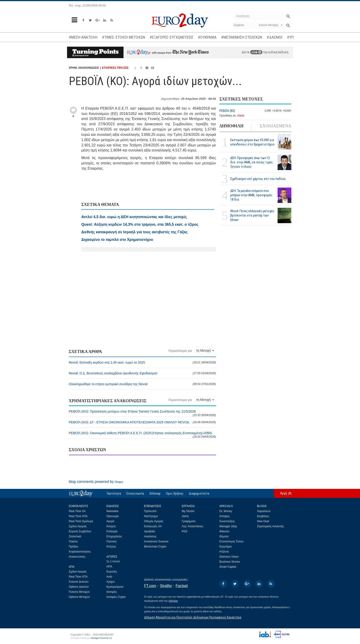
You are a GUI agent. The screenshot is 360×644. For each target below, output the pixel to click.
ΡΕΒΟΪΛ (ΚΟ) (227, 111)
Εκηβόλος (263, 516)
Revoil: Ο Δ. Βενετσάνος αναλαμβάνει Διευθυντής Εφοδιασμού (142, 373)
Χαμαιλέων (264, 511)
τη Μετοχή (205, 350)
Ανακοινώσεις (77, 557)
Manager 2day (228, 526)
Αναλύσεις (150, 536)
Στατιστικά (75, 536)
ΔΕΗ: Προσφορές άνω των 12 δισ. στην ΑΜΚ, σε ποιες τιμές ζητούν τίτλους (252, 162)
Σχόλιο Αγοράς (78, 526)
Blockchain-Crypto (155, 547)
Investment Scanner (156, 541)
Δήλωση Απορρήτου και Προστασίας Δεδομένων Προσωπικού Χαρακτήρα (193, 617)
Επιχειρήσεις (114, 536)
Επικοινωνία (135, 493)
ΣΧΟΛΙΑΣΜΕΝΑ (275, 126)
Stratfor (166, 586)
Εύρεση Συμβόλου (80, 531)
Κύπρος (111, 547)
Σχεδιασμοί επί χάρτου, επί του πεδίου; (258, 179)
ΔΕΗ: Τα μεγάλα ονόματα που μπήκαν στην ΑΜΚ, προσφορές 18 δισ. (251, 195)
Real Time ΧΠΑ (78, 516)
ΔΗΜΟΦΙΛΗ (232, 126)
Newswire (112, 511)
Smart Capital (228, 567)
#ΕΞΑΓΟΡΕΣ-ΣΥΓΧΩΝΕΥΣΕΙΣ (172, 37)
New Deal (263, 521)
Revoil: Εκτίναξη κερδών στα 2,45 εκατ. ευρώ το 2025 (142, 362)
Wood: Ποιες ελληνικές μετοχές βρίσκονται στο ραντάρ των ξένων (252, 215)
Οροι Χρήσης (175, 493)
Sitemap (155, 493)
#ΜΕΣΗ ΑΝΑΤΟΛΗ (83, 37)
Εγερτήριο (226, 547)
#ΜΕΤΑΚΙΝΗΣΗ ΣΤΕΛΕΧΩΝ (242, 37)
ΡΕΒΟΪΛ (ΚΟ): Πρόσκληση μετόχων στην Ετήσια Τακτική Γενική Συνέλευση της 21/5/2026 (142, 413)
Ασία (109, 577)
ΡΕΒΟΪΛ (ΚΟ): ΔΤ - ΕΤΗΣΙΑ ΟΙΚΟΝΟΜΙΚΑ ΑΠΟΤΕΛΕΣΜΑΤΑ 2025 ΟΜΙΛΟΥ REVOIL (142, 422)
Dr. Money (226, 511)
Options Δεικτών (79, 587)
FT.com (150, 586)
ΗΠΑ (109, 567)
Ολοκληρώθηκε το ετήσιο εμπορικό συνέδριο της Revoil (142, 384)
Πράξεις (74, 547)
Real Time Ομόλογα (81, 521)
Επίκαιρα (112, 531)
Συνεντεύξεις (227, 521)
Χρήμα (111, 582)
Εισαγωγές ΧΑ (153, 526)
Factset (182, 586)
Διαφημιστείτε (199, 493)
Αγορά (110, 521)
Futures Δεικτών (79, 582)
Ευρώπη (112, 572)
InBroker (173, 601)
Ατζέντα (224, 552)
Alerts (241, 116)
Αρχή (284, 493)
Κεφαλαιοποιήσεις (80, 552)
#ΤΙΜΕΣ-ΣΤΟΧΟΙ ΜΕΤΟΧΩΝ (124, 37)
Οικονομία (113, 516)
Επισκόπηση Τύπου (232, 541)
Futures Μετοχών (79, 592)
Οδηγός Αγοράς (154, 521)
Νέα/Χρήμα (151, 516)
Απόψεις (225, 516)
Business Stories (230, 562)
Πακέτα (73, 541)
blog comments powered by (96, 482)
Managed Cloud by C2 (101, 638)
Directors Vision (229, 557)
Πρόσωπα (150, 511)
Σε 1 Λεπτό (113, 561)
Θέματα (224, 536)
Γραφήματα (189, 521)
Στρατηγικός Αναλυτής (271, 526)
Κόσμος (111, 526)
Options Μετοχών (79, 597)
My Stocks (188, 511)
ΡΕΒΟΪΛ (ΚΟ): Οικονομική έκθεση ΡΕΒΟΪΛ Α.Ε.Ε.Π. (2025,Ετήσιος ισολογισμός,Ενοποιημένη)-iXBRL (142, 435)
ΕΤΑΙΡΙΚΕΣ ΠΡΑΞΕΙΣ (115, 68)
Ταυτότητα (114, 493)
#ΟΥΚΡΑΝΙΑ (207, 37)
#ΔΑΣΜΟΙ (275, 37)
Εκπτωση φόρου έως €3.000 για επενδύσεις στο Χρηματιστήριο (252, 142)
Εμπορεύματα (115, 587)
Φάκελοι (224, 531)
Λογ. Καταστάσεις (193, 526)
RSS (185, 531)
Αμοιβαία (150, 531)
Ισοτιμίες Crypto (116, 597)
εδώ (256, 52)
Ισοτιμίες (112, 592)
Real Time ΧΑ (77, 511)
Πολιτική (112, 541)
